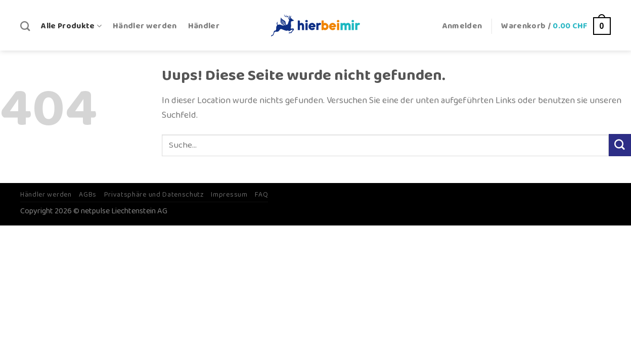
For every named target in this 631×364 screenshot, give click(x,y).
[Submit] (620, 145)
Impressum (229, 195)
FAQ (261, 195)
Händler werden (145, 26)
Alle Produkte (71, 26)
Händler (204, 26)
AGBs (88, 195)
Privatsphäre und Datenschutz (154, 195)
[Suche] (25, 26)
